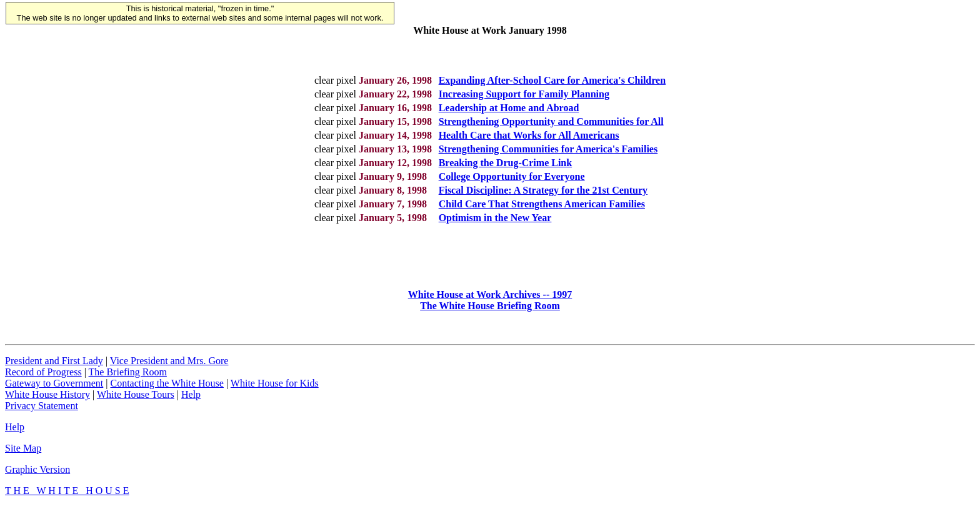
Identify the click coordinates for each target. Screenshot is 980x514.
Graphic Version (37, 477)
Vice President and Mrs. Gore (169, 368)
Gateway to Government (54, 391)
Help (191, 402)
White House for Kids (275, 391)
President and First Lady (54, 368)
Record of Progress (43, 379)
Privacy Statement (42, 413)
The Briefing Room (128, 379)
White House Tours (136, 402)
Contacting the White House (167, 391)
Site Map (23, 456)
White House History (47, 402)
